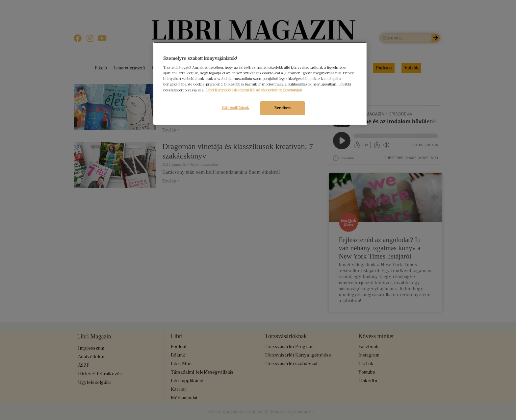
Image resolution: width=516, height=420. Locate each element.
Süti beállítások (234, 108)
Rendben (283, 108)
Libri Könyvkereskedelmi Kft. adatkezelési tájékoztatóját (254, 90)
